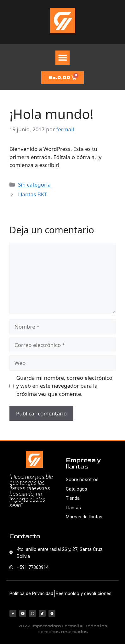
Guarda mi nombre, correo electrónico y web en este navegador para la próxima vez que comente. (64, 386)
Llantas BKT (33, 194)
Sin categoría (34, 185)
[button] (62, 58)
